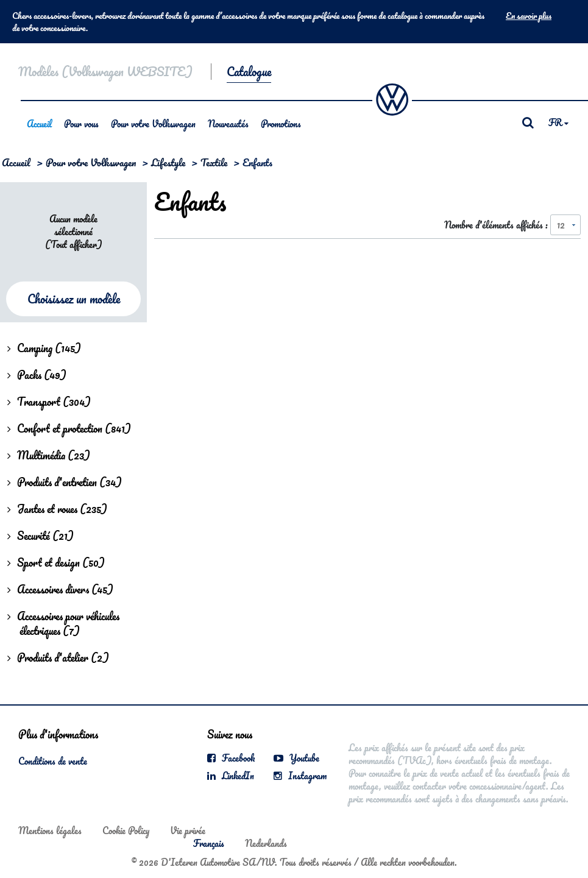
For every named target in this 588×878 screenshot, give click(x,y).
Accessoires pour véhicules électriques (63, 623)
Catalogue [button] (249, 72)
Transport (49, 402)
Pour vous (81, 124)
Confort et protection (69, 428)
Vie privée (188, 830)
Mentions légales (50, 830)
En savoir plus (529, 16)
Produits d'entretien (65, 482)
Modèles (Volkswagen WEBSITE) (105, 72)
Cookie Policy (126, 830)
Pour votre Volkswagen (153, 124)
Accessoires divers (60, 589)
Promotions (281, 124)
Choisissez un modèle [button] (74, 299)
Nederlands (266, 843)
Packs (37, 375)
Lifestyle (168, 162)
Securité (41, 536)
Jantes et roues (57, 509)
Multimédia (49, 455)
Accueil (39, 124)
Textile (214, 162)
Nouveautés (228, 124)
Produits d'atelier (58, 657)
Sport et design (56, 562)
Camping (44, 348)
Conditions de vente (53, 761)
